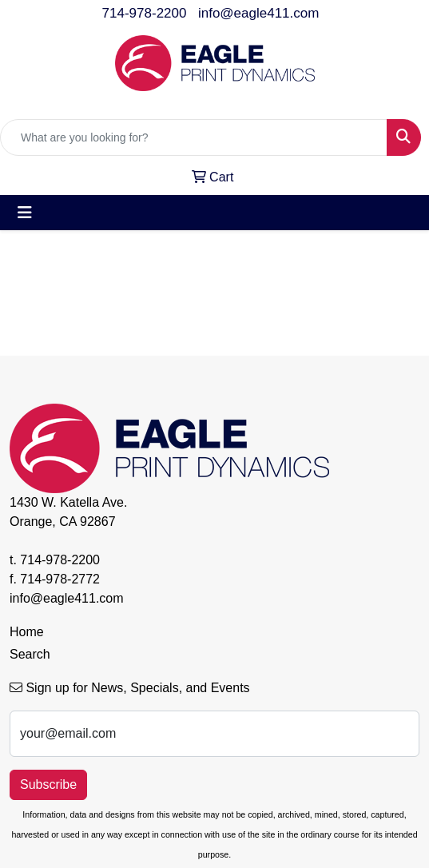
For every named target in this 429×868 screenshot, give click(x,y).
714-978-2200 (145, 13)
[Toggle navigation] (25, 213)
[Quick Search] (194, 137)
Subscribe (48, 784)
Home (27, 632)
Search (30, 654)
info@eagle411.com (258, 13)
